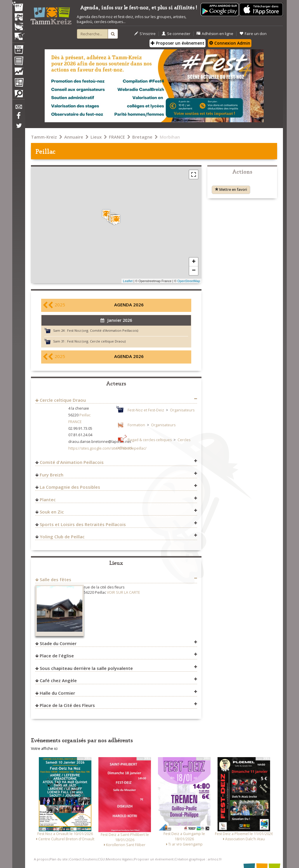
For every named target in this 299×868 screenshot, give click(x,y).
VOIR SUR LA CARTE (124, 592)
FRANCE (117, 137)
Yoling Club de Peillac (62, 537)
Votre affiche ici (44, 749)
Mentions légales (119, 859)
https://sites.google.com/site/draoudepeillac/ (107, 448)
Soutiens (90, 859)
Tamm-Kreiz (44, 137)
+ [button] (194, 262)
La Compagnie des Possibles (70, 487)
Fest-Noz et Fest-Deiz (146, 410)
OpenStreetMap (189, 281)
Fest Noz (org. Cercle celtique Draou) (96, 341)
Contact (75, 859)
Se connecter (176, 34)
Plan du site (59, 859)
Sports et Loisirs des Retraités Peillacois (83, 524)
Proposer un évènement (178, 43)
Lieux (96, 137)
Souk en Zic (52, 512)
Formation (136, 425)
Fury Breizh (52, 475)
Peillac (85, 415)
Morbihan (170, 137)
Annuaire (74, 137)
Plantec (48, 500)
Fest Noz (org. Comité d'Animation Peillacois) (103, 330)
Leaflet (128, 281)
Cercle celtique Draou (63, 400)
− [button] (194, 271)
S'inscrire (145, 34)
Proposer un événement (154, 859)
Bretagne (142, 137)
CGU (101, 859)
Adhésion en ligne (215, 34)
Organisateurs (182, 410)
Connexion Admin (230, 43)
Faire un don (253, 34)
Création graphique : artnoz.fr (198, 859)
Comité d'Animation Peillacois (72, 462)
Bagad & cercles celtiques (150, 440)
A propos (41, 859)
